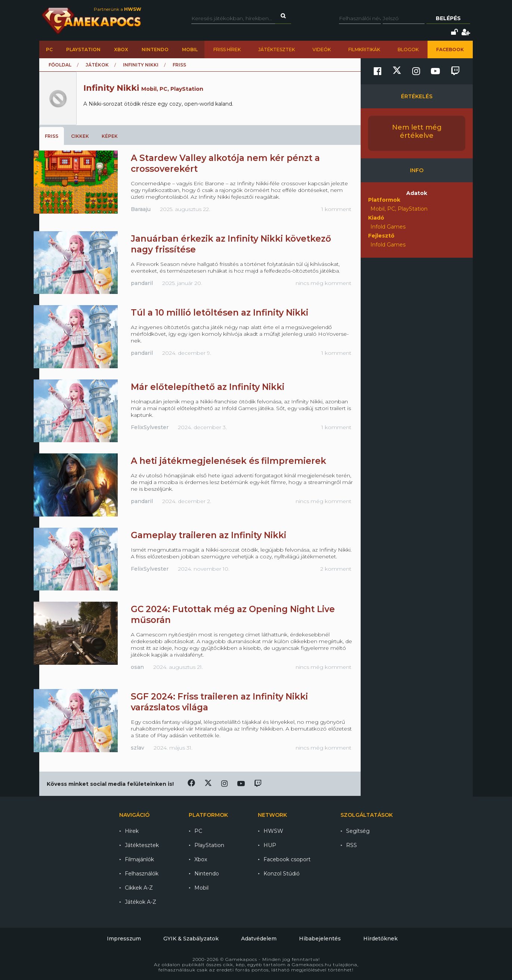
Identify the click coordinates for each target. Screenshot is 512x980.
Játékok (97, 65)
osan (137, 667)
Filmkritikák (364, 49)
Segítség (358, 831)
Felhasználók (142, 874)
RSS (351, 845)
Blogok (408, 49)
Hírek (132, 831)
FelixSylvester (150, 427)
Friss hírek (227, 49)
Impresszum (124, 939)
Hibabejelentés (320, 939)
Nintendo (155, 49)
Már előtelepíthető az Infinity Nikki (208, 387)
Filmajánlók (139, 859)
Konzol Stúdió (282, 874)
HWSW (273, 831)
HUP (270, 845)
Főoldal (60, 65)
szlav (138, 748)
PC (49, 49)
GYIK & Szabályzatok (191, 939)
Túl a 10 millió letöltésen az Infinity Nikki (220, 313)
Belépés (448, 18)
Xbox (121, 49)
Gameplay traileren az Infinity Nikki (209, 535)
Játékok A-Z (141, 902)
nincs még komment (323, 283)
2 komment (336, 569)
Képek (110, 136)
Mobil (190, 49)
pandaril (142, 283)
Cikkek (80, 136)
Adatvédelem (259, 939)
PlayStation (83, 49)
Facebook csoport (287, 859)
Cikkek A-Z (139, 888)
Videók (322, 49)
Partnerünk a (118, 9)
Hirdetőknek (380, 939)
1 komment (336, 209)
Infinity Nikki (141, 65)
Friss (52, 136)
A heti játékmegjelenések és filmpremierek (229, 461)
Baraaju (141, 209)
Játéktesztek (277, 49)
